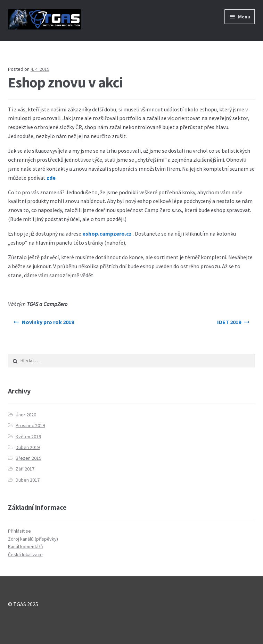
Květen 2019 (28, 437)
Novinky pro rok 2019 (48, 322)
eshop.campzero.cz (107, 234)
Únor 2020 (26, 415)
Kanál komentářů (26, 546)
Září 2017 (25, 469)
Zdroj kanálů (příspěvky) (33, 539)
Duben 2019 (28, 447)
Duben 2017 (28, 480)
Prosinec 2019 (30, 425)
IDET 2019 (229, 322)
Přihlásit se (19, 531)
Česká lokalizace (25, 554)
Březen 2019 (28, 458)
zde (51, 178)
